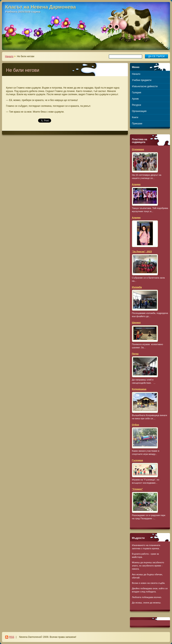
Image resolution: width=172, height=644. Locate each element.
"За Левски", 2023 (142, 252)
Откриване (138, 149)
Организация (139, 111)
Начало (9, 56)
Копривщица (139, 389)
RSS (12, 637)
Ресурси (136, 105)
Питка (135, 354)
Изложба (137, 287)
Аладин (136, 184)
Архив (135, 99)
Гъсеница (137, 460)
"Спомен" (137, 489)
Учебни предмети (142, 80)
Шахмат (136, 322)
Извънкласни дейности (145, 86)
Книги (135, 117)
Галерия (137, 93)
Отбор (135, 425)
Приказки (137, 124)
